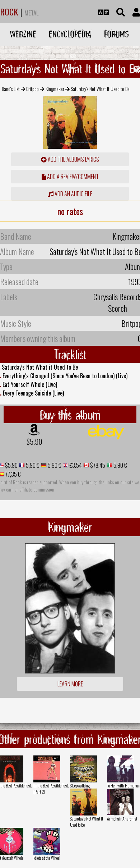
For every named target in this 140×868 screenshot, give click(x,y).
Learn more (70, 684)
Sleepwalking (80, 785)
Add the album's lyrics (70, 159)
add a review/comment (70, 177)
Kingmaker (55, 89)
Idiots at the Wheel (47, 858)
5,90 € (32, 465)
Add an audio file (70, 194)
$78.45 (97, 465)
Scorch (118, 308)
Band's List (11, 89)
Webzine (23, 34)
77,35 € (12, 474)
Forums (116, 34)
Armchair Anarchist (122, 819)
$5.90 (34, 442)
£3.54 (75, 465)
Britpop (32, 89)
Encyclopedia (70, 34)
